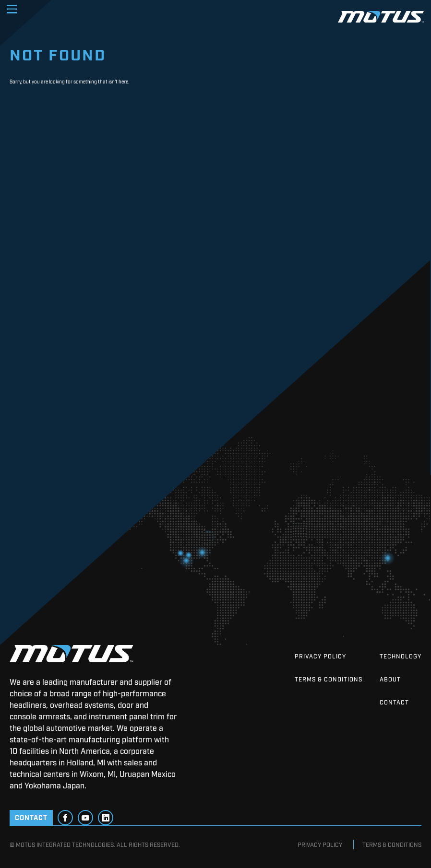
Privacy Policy (320, 656)
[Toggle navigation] (12, 9)
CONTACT (31, 817)
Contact (394, 702)
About (390, 679)
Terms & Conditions (329, 679)
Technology (401, 656)
